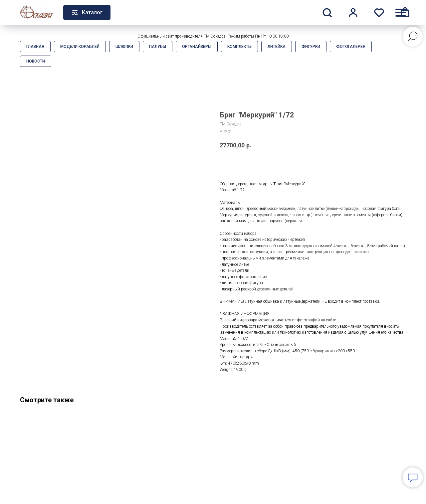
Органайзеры (197, 47)
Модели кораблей (80, 47)
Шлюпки (124, 47)
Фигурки (311, 47)
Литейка (277, 47)
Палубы (158, 47)
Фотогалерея (351, 47)
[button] (327, 12)
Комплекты (239, 47)
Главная (35, 47)
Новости (36, 61)
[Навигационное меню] (401, 12)
